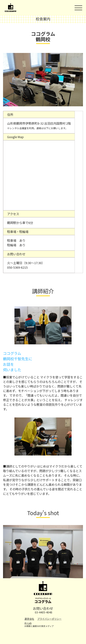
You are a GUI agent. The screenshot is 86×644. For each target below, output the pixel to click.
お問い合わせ (43, 608)
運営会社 (29, 619)
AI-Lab (28, 623)
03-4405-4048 (43, 612)
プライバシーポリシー (49, 619)
